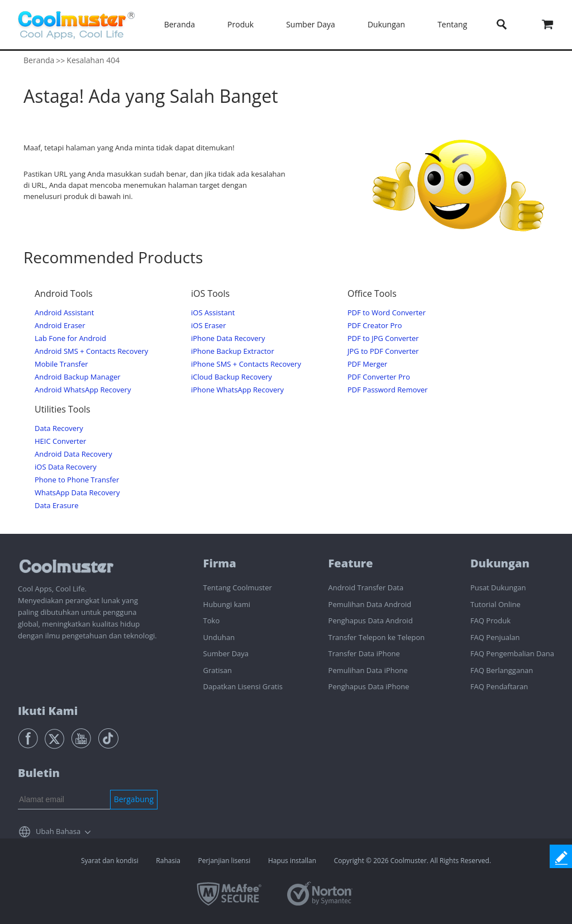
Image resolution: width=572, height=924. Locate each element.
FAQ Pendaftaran (499, 686)
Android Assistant (64, 313)
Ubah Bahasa (58, 831)
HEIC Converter (60, 441)
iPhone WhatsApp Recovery (237, 390)
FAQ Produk (490, 620)
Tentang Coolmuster (238, 587)
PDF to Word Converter (387, 313)
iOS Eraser (208, 326)
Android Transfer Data (366, 587)
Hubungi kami (227, 604)
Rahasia (168, 861)
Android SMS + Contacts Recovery (91, 351)
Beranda (180, 24)
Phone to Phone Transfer (77, 480)
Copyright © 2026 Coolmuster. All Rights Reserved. (413, 861)
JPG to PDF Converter (383, 351)
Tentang (452, 24)
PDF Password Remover (388, 390)
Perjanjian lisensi (224, 861)
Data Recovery (59, 428)
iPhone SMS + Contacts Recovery (246, 364)
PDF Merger (367, 364)
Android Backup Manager (78, 377)
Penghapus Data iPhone (369, 686)
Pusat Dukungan (498, 587)
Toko (212, 620)
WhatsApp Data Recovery (77, 493)
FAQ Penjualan (495, 637)
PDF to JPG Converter (383, 338)
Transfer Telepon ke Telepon (377, 637)
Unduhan (219, 637)
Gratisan (218, 670)
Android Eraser (60, 326)
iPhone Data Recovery (228, 338)
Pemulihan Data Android (370, 604)
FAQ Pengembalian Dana (512, 653)
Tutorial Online (495, 604)
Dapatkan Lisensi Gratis (243, 686)
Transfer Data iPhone (364, 653)
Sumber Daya (311, 24)
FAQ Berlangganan (502, 670)
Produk (240, 24)
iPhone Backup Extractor (233, 351)
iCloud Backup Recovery (232, 377)
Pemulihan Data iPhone (368, 670)
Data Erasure (56, 506)
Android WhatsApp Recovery (83, 390)
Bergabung (134, 799)
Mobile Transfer (61, 364)
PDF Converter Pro (379, 377)
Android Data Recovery (73, 454)
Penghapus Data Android (371, 620)
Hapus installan (292, 861)
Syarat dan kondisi (110, 861)
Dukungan (386, 24)
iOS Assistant (213, 313)
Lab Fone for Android (70, 338)
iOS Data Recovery (66, 467)
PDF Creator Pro (375, 326)
